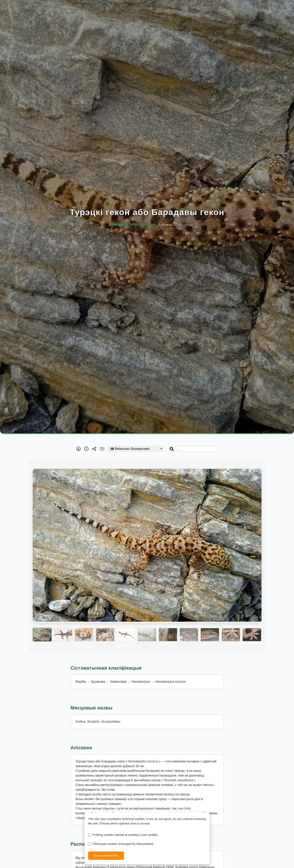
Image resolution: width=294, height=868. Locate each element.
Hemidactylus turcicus (143, 761)
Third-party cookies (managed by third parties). (123, 844)
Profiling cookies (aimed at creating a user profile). (125, 835)
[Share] (94, 449)
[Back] (86, 449)
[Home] (79, 449)
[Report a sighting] (102, 449)
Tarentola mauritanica (179, 780)
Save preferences (106, 856)
